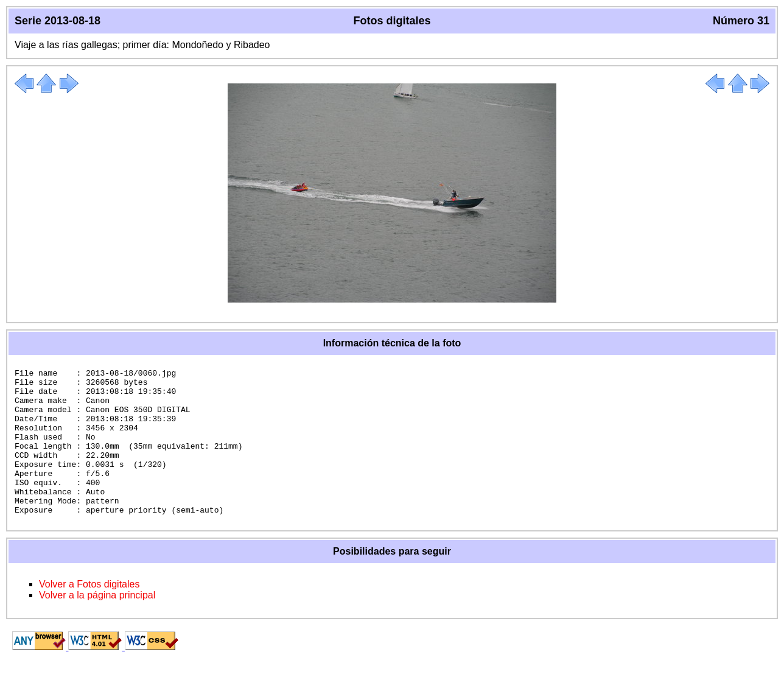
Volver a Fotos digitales (89, 613)
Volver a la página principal (97, 624)
